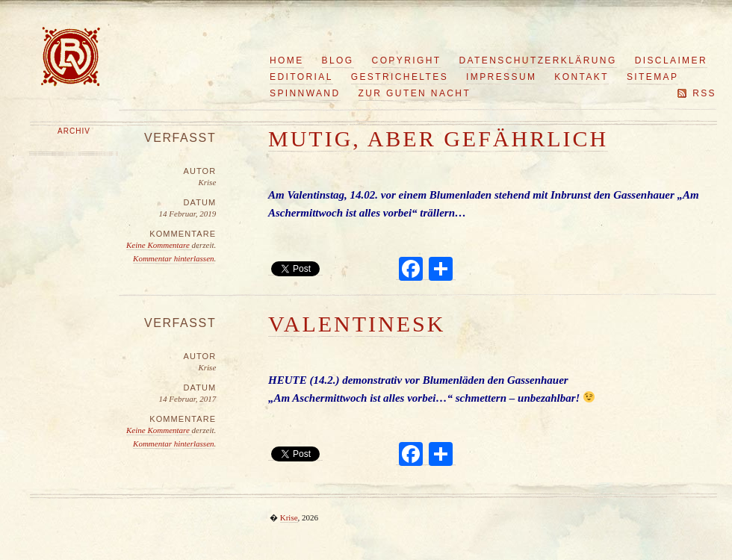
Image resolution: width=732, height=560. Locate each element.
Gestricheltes (400, 77)
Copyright (407, 60)
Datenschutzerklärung (538, 60)
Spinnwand (305, 93)
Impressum (501, 77)
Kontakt (581, 77)
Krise (289, 517)
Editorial (301, 77)
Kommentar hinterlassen (173, 258)
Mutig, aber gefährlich (438, 139)
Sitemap (652, 77)
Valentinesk (357, 324)
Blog (338, 60)
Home (287, 60)
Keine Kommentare (159, 245)
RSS (704, 93)
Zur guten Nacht (415, 93)
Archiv (74, 131)
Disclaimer (671, 60)
